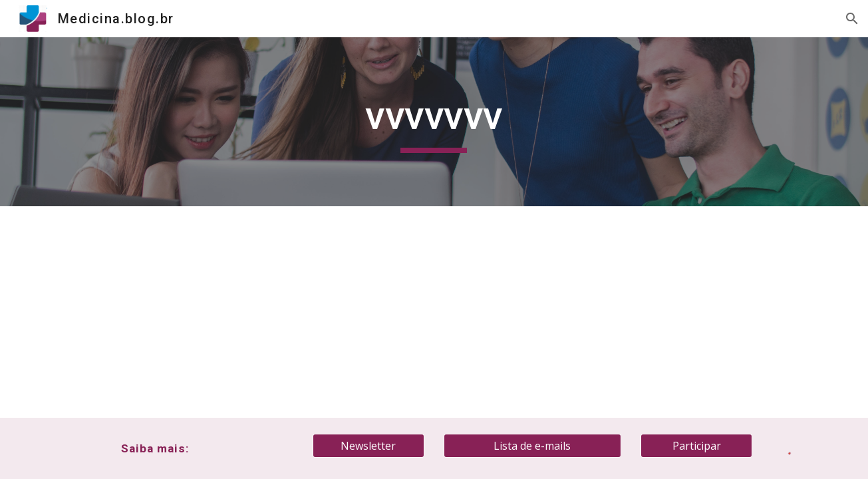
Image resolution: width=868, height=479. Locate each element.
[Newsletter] (368, 446)
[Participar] (696, 446)
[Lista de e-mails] (532, 446)
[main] (434, 122)
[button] (852, 19)
